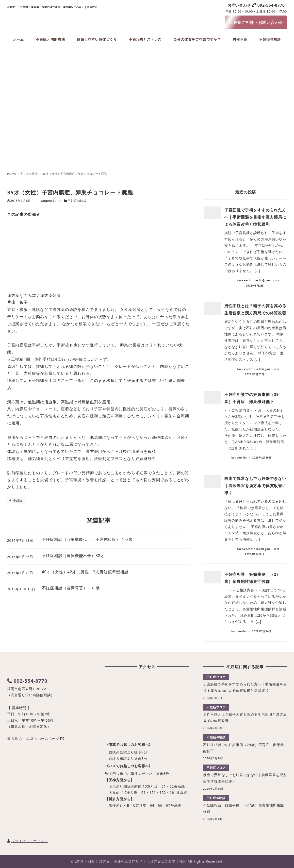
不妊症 (17, 500)
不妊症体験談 (77, 201)
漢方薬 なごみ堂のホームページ (33, 739)
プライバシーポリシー (30, 841)
